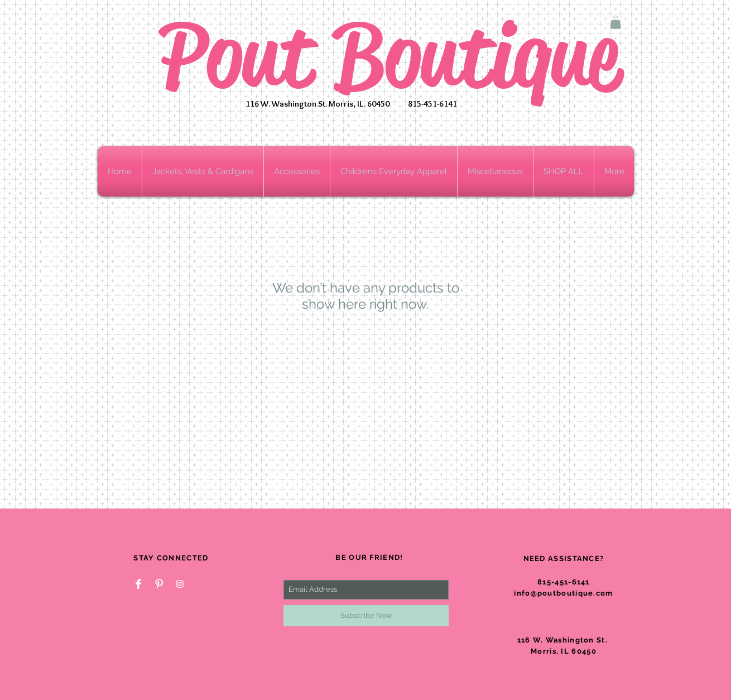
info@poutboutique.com (563, 593)
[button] (615, 22)
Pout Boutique (389, 56)
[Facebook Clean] (138, 584)
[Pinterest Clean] (159, 584)
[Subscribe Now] (366, 616)
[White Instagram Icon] (180, 584)
